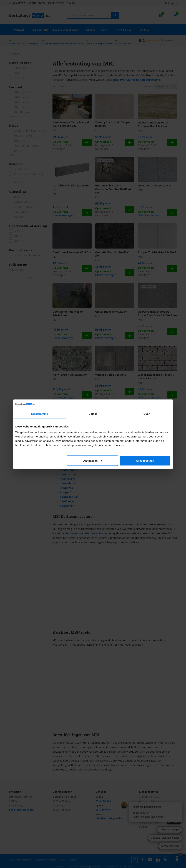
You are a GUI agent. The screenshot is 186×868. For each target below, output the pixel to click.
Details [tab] (93, 414)
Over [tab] (147, 414)
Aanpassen (93, 460)
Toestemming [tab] (39, 414)
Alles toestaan (145, 460)
